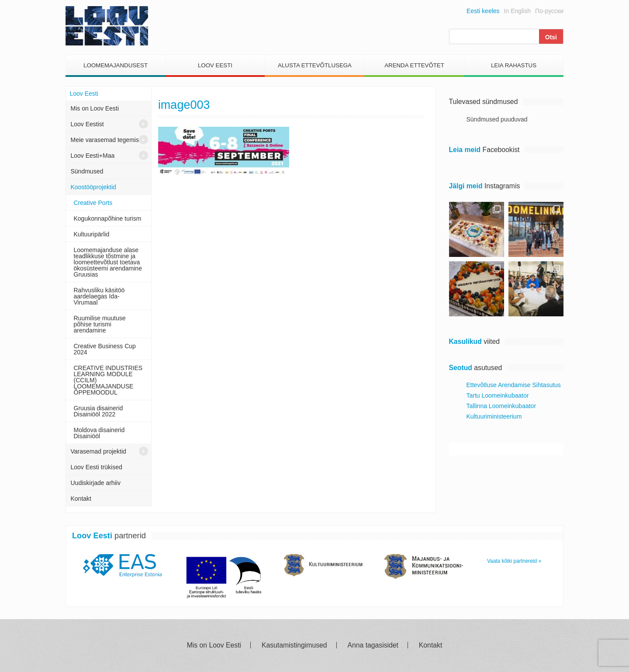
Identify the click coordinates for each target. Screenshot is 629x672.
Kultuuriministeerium (494, 416)
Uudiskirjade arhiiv (96, 483)
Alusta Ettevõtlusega (315, 65)
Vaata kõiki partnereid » (514, 561)
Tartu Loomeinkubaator (498, 395)
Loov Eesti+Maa (93, 156)
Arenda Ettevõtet (414, 65)
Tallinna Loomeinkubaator (501, 406)
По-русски (549, 11)
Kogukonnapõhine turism (108, 218)
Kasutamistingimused (294, 645)
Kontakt (81, 499)
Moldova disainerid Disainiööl (99, 433)
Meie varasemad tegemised (108, 140)
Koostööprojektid (93, 187)
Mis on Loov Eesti (95, 108)
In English (517, 11)
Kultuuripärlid (92, 234)
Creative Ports (93, 203)
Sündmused (87, 171)
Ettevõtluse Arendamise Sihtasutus (514, 385)
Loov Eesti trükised (97, 467)
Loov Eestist (87, 124)
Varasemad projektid (98, 451)
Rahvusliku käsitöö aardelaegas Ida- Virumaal (99, 296)
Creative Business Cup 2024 (105, 349)
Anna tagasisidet (373, 645)
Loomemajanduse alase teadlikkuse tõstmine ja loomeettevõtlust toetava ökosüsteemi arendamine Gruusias (108, 262)
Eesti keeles (483, 11)
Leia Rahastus (514, 65)
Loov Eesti (215, 65)
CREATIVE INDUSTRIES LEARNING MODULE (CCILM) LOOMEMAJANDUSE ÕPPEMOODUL (108, 380)
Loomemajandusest (116, 65)
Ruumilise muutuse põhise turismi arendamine (100, 324)
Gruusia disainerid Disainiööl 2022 (98, 411)
